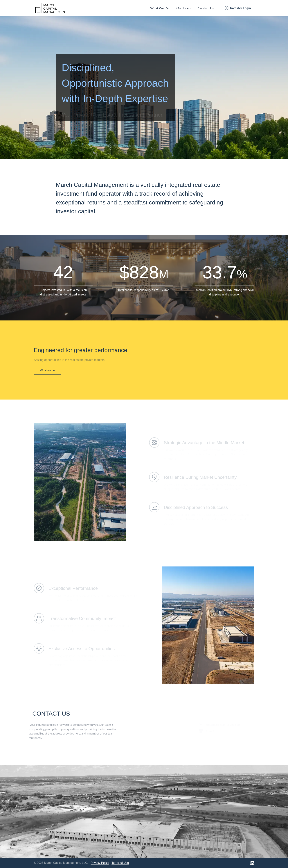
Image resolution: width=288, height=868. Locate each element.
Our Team (183, 8)
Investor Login (238, 8)
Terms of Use (120, 863)
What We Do (160, 8)
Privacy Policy (100, 863)
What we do (47, 370)
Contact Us (206, 8)
